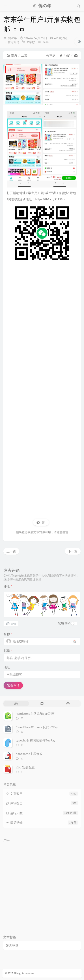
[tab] (16, 704)
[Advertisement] (42, 386)
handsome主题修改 (29, 754)
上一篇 (11, 551)
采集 (46, 42)
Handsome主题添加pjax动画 (35, 714)
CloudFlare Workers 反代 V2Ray (37, 727)
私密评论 (64, 624)
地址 (7, 667)
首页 (12, 55)
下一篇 (73, 551)
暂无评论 (13, 42)
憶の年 (13, 38)
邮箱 (8, 651)
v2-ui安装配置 (25, 767)
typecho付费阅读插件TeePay (36, 740)
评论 (8, 586)
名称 (8, 634)
